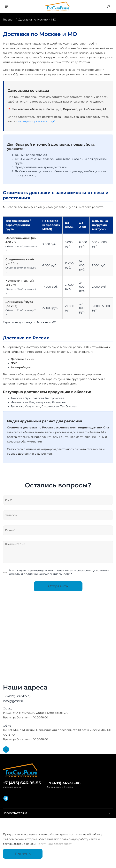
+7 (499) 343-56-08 (64, 783)
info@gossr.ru (14, 701)
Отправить (58, 586)
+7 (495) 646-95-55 (22, 783)
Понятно (23, 854)
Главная (8, 20)
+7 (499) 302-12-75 (17, 696)
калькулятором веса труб (37, 121)
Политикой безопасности (55, 844)
